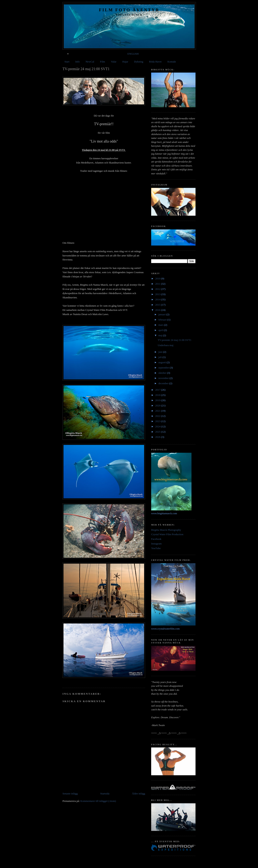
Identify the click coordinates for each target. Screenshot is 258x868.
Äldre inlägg (139, 794)
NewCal (90, 62)
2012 (158, 289)
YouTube (156, 548)
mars (161, 325)
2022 (158, 416)
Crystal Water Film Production (167, 534)
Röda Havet (155, 62)
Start (67, 62)
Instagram (156, 544)
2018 (158, 395)
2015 (158, 305)
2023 (158, 421)
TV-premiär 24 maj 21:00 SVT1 (174, 340)
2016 (158, 310)
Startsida (105, 794)
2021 (158, 411)
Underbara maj (165, 345)
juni (161, 352)
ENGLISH (133, 54)
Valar (114, 62)
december (164, 383)
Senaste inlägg (70, 794)
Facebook (156, 539)
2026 (158, 437)
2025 (158, 432)
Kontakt (172, 62)
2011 (158, 284)
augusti (163, 362)
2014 (158, 299)
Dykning (139, 62)
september (164, 368)
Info (78, 62)
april (161, 330)
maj (161, 335)
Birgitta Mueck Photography (166, 530)
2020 (158, 405)
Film (102, 62)
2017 (158, 390)
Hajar (125, 62)
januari (162, 314)
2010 (158, 278)
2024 (158, 426)
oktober (163, 373)
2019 (158, 400)
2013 (158, 294)
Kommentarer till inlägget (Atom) (98, 801)
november (164, 378)
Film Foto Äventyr (129, 10)
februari (163, 320)
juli (161, 357)
